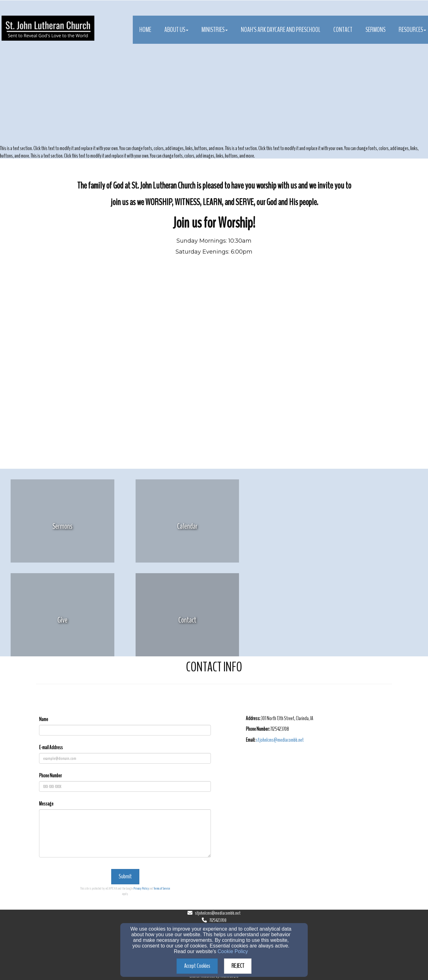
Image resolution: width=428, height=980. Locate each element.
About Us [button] (176, 30)
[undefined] (62, 526)
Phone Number (50, 776)
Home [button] (145, 30)
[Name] (125, 730)
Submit (125, 876)
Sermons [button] (376, 30)
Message (46, 804)
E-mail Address (51, 748)
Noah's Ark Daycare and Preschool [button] (281, 30)
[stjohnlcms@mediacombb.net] (280, 740)
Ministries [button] (215, 30)
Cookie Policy (233, 951)
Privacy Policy (141, 888)
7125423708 (218, 920)
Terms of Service (162, 888)
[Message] (125, 833)
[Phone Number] (125, 786)
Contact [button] (343, 30)
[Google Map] (318, 797)
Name (44, 719)
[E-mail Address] (125, 758)
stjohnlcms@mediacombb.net (218, 913)
